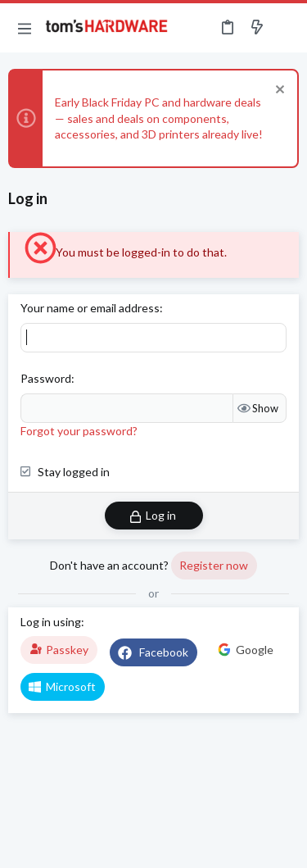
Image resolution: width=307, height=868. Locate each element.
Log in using (51, 622)
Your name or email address (90, 308)
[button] (25, 28)
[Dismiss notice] (278, 91)
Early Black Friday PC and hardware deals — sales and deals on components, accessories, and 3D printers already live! (159, 118)
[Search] (285, 28)
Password (46, 378)
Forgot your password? (79, 431)
